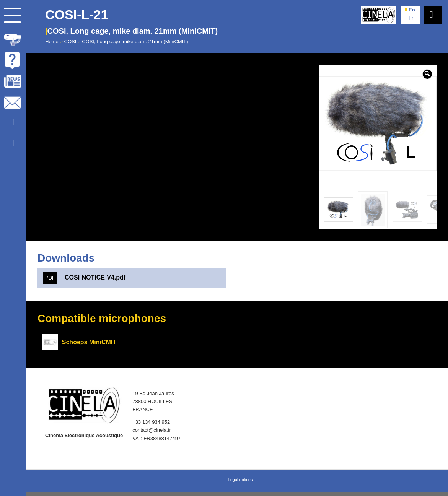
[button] (427, 74)
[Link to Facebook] (12, 143)
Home (52, 41)
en (412, 10)
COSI (70, 41)
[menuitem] (13, 38)
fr (411, 18)
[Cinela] (379, 15)
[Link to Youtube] (12, 122)
